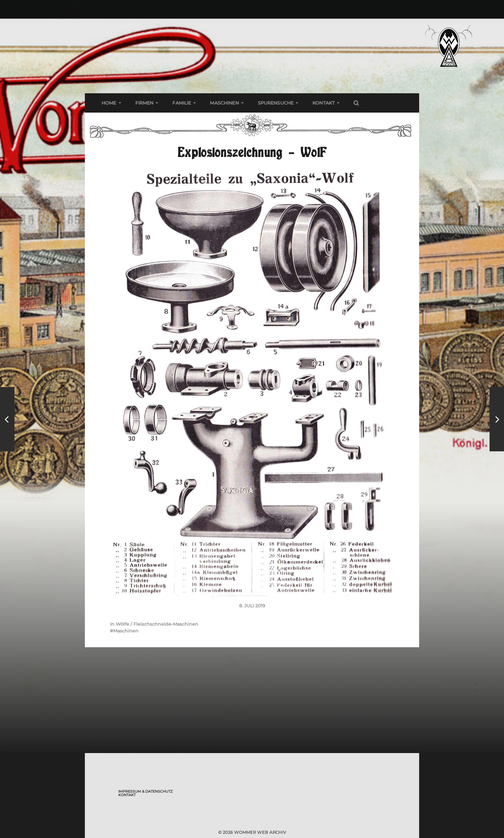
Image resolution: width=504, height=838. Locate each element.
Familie (182, 103)
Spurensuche (276, 103)
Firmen (144, 103)
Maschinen (224, 103)
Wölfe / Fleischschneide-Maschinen (157, 624)
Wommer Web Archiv (260, 832)
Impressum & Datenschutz (145, 791)
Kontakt (324, 103)
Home (109, 103)
